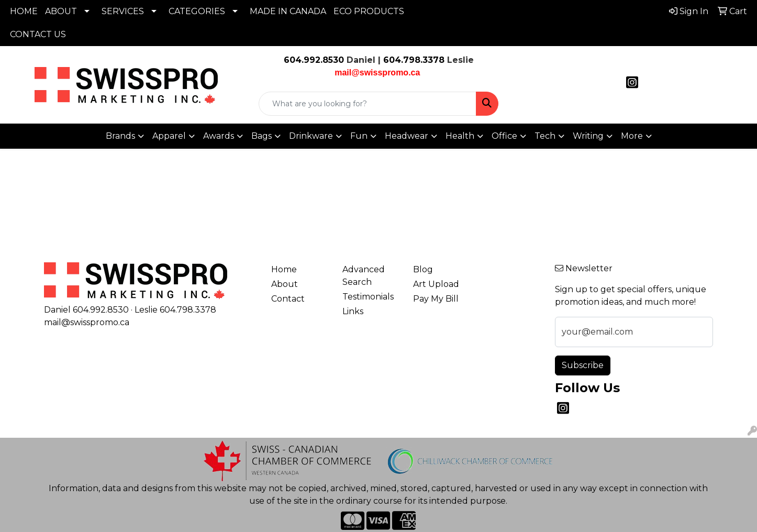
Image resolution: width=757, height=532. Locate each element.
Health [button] (460, 136)
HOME (24, 11)
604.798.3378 (413, 60)
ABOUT (61, 11)
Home (284, 269)
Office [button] (504, 136)
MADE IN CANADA (288, 11)
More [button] (632, 136)
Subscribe (583, 365)
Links (353, 311)
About (285, 284)
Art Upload (436, 284)
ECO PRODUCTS (369, 11)
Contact (288, 299)
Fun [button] (359, 136)
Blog (423, 269)
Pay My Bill (436, 299)
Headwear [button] (407, 136)
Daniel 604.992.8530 (86, 310)
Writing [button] (588, 136)
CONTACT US (38, 34)
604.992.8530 (314, 60)
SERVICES (123, 11)
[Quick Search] (368, 104)
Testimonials (368, 297)
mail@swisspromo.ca (87, 322)
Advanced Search (364, 276)
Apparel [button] (169, 136)
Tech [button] (545, 136)
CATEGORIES (197, 11)
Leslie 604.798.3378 (175, 310)
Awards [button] (219, 136)
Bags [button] (261, 136)
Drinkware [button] (311, 136)
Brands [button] (120, 136)
